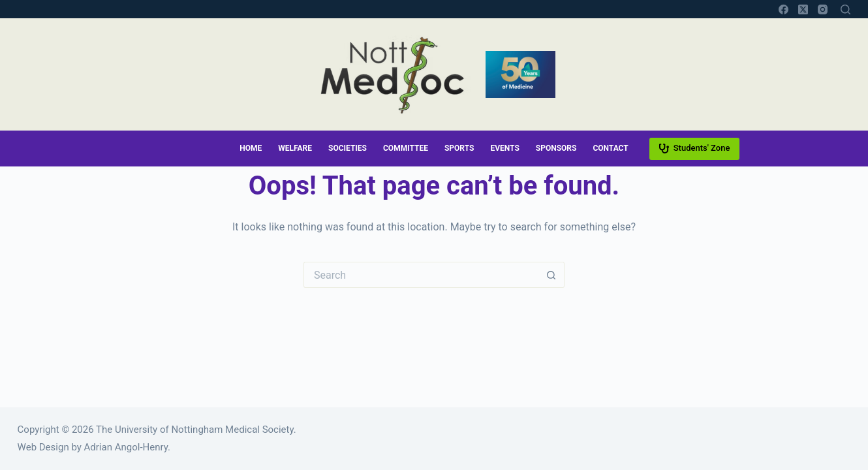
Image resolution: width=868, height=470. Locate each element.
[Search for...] (421, 275)
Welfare (295, 148)
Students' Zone (694, 148)
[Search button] (551, 275)
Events (504, 148)
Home (251, 148)
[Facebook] (783, 9)
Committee (406, 148)
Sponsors (556, 148)
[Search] (845, 9)
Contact (610, 148)
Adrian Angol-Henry (126, 447)
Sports (459, 148)
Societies (348, 148)
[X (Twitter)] (803, 9)
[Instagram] (823, 9)
